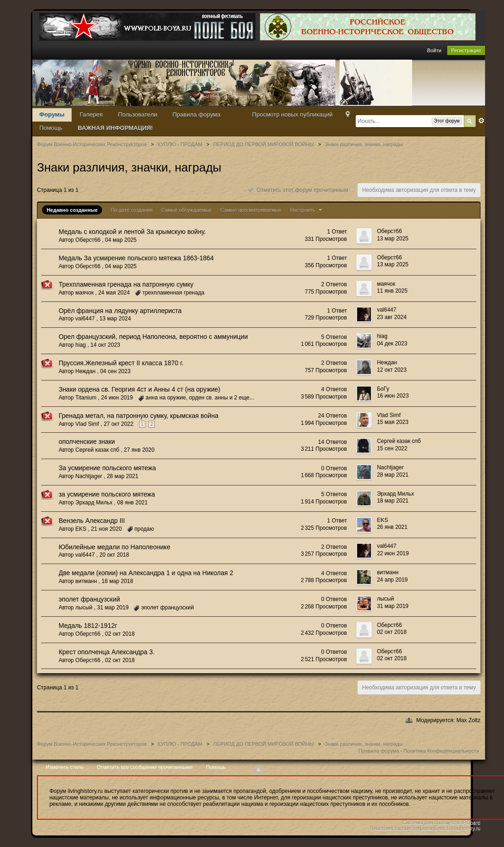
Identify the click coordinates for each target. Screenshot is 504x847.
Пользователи (137, 114)
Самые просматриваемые (251, 210)
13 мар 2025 (393, 239)
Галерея (91, 114)
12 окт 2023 (392, 370)
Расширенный (481, 121)
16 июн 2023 (393, 396)
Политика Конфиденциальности (441, 751)
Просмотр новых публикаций (292, 114)
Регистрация (466, 50)
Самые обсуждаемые (187, 210)
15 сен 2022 (392, 448)
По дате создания (132, 210)
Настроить (307, 210)
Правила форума (196, 114)
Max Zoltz (468, 720)
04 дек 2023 (392, 344)
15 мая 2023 (393, 422)
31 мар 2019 (393, 606)
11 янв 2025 (392, 291)
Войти (434, 50)
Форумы (52, 114)
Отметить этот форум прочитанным (298, 190)
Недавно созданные (72, 210)
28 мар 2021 (393, 475)
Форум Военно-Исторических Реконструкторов (92, 744)
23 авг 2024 (392, 317)
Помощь (51, 128)
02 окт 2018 (392, 632)
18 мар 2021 (393, 501)
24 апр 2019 (392, 580)
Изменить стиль (65, 767)
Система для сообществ (431, 822)
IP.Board (471, 822)
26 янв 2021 (392, 527)
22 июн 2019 (393, 553)
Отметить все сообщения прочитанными (145, 767)
